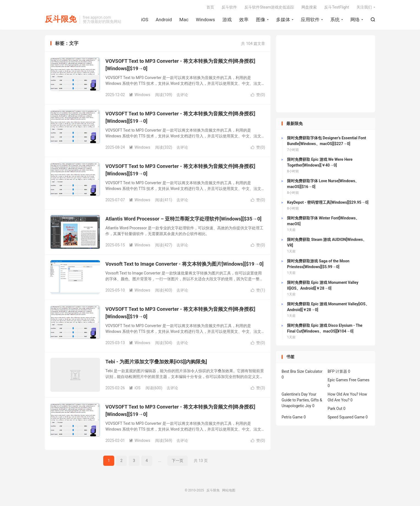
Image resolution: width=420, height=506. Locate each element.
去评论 (182, 95)
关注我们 (364, 7)
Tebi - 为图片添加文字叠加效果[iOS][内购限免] (156, 362)
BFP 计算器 (337, 371)
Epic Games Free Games (348, 380)
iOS (145, 20)
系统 (335, 20)
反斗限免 (61, 19)
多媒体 (283, 20)
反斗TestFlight (337, 7)
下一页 (178, 461)
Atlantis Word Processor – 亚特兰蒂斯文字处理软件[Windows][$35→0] (183, 219)
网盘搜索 (309, 7)
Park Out (335, 409)
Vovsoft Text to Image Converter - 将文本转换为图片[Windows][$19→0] (185, 264)
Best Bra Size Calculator (302, 371)
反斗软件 (229, 7)
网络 (355, 20)
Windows (205, 20)
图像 (261, 20)
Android (164, 20)
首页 (210, 7)
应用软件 (310, 20)
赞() (258, 95)
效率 (244, 20)
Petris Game (292, 417)
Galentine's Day (295, 394)
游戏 (227, 20)
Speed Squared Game (346, 417)
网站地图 (229, 490)
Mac (184, 20)
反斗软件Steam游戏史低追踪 (269, 7)
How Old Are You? (343, 394)
